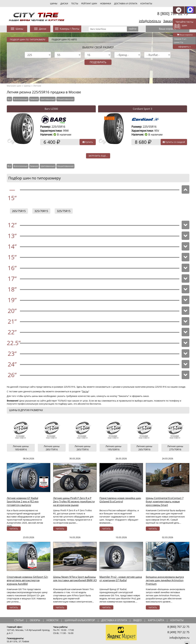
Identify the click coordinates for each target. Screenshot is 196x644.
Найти (133, 29)
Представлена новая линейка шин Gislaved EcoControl (120, 500)
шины (54, 3)
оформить (184, 47)
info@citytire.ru (150, 21)
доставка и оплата (114, 620)
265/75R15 (19, 211)
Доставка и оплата (126, 3)
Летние (37, 86)
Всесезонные (21, 99)
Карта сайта (156, 620)
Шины (27, 86)
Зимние (34, 99)
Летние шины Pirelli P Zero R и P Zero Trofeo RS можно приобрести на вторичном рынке (74, 502)
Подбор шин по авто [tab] (64, 39)
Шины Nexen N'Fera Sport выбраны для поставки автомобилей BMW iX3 (75, 579)
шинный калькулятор (80, 620)
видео (137, 620)
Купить (88, 142)
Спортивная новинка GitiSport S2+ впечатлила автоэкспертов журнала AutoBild (27, 580)
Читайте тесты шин (184, 24)
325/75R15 (64, 211)
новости (52, 620)
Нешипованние (65, 99)
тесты (75, 3)
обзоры (35, 620)
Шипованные (48, 99)
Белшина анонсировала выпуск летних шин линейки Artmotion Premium (165, 580)
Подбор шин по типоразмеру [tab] (28, 39)
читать (14, 529)
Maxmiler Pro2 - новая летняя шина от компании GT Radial (121, 579)
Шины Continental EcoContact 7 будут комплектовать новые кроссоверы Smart (165, 502)
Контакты (146, 3)
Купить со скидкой (174, 142)
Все (9, 99)
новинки (106, 3)
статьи (19, 620)
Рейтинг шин (89, 3)
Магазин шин (14, 86)
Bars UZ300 (51, 109)
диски (64, 3)
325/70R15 (41, 211)
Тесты (85, 391)
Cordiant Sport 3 (142, 109)
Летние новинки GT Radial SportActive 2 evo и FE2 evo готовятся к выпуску (23, 502)
